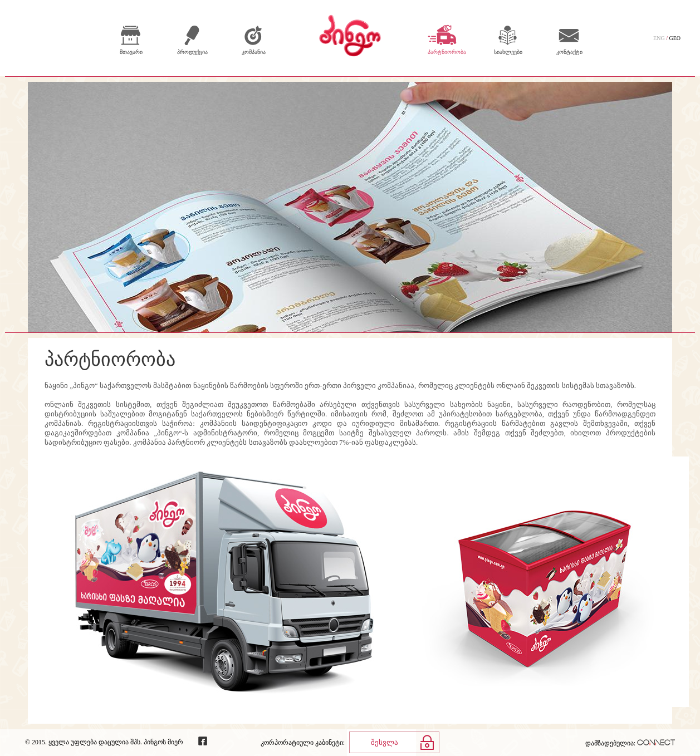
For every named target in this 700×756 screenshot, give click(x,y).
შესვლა (385, 742)
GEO (675, 38)
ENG (659, 38)
